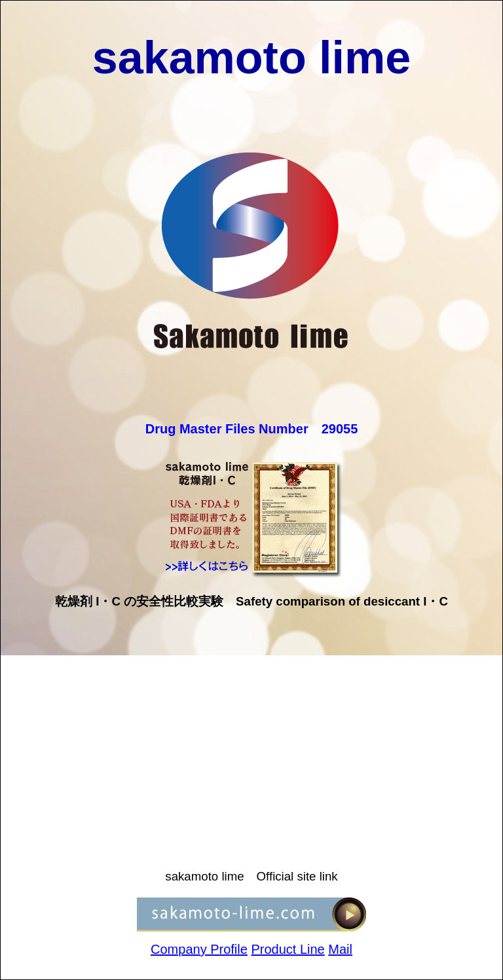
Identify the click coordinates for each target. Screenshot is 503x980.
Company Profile (199, 949)
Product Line (288, 949)
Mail (340, 949)
